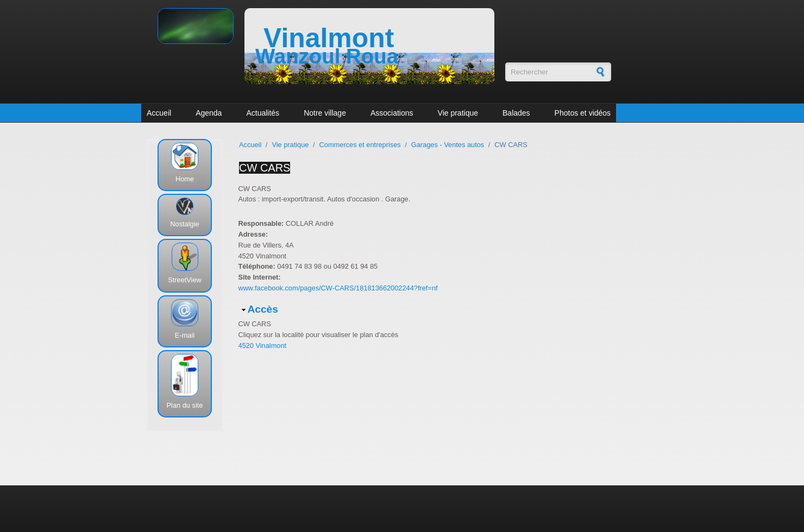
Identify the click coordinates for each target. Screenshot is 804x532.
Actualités (263, 113)
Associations (392, 113)
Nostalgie (184, 224)
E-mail (185, 335)
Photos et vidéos (583, 113)
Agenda (209, 113)
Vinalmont (329, 38)
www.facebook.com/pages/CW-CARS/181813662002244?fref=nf (338, 288)
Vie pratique (458, 113)
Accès (263, 309)
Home (185, 179)
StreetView (185, 280)
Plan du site (185, 405)
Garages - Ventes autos (448, 145)
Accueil (159, 113)
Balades (516, 113)
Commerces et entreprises (360, 145)
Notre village (325, 113)
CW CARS (265, 168)
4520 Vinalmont (262, 346)
